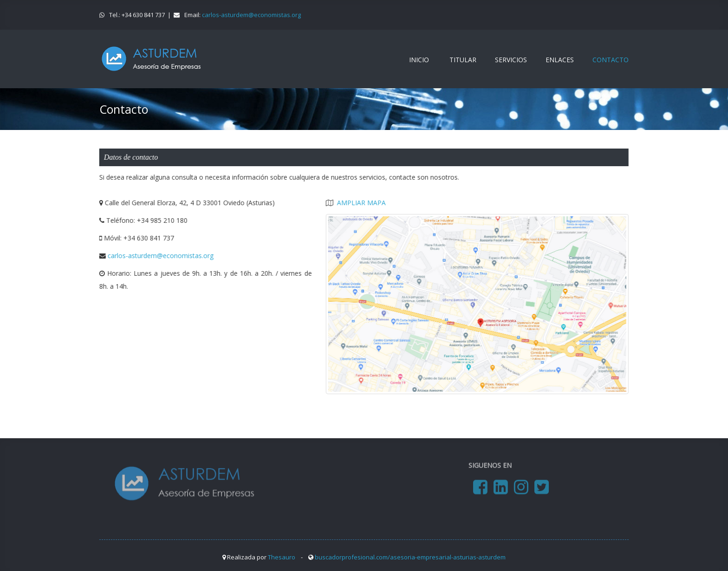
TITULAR (463, 60)
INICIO (419, 60)
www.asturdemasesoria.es (151, 59)
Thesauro (282, 557)
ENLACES (560, 60)
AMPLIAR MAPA (361, 203)
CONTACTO (611, 60)
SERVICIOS (511, 60)
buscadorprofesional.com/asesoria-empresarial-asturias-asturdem (410, 557)
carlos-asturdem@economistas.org (251, 14)
